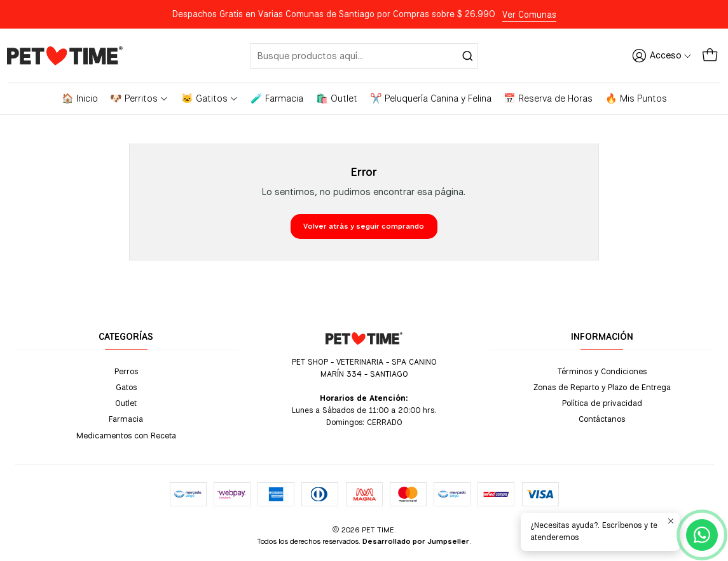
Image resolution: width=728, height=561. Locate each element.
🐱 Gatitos (210, 98)
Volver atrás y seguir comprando (364, 226)
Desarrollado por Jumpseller (416, 541)
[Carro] (710, 55)
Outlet (126, 403)
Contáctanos (602, 419)
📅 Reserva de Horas (548, 98)
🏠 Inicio (80, 98)
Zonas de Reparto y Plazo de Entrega (602, 387)
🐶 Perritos (139, 98)
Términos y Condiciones (602, 371)
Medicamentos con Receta (126, 435)
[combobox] (364, 56)
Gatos (126, 387)
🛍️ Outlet (337, 98)
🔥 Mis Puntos (636, 98)
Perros (126, 371)
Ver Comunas (529, 15)
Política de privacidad (602, 403)
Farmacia (126, 419)
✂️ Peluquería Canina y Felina (431, 98)
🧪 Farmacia (277, 98)
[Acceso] (662, 55)
